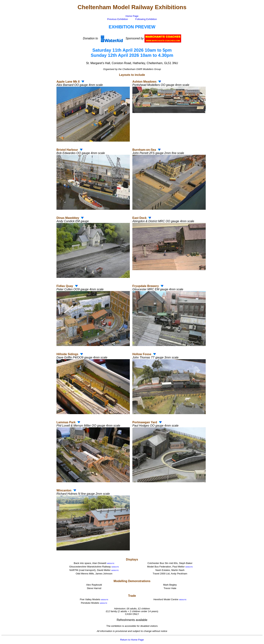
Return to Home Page (132, 640)
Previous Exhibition (117, 19)
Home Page (132, 16)
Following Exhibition (146, 19)
